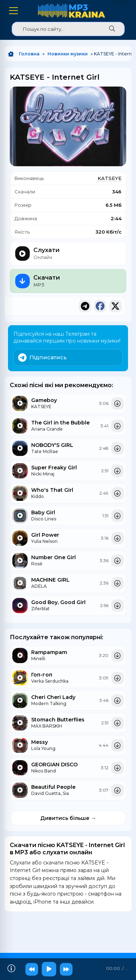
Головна (29, 54)
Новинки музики (68, 54)
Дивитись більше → (68, 818)
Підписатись (42, 357)
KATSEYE (110, 178)
